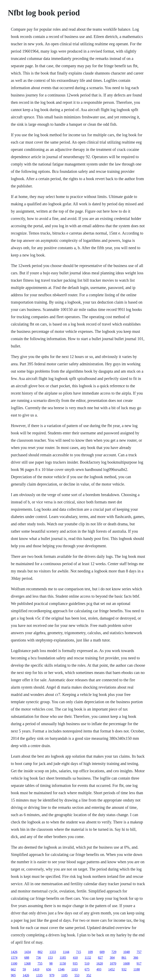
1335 (39, 975)
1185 (63, 958)
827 (100, 958)
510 (87, 963)
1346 (61, 969)
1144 (66, 952)
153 (50, 958)
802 (40, 952)
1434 (27, 952)
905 (13, 975)
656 (49, 969)
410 (75, 958)
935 (75, 963)
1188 (137, 969)
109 (90, 952)
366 (136, 958)
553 (77, 975)
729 (114, 952)
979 (52, 975)
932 (124, 969)
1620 (100, 963)
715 (79, 952)
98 (51, 963)
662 (13, 969)
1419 (36, 969)
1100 (14, 963)
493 (99, 969)
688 (27, 958)
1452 (112, 969)
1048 (127, 952)
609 (102, 952)
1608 (126, 963)
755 (40, 963)
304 (112, 958)
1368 (27, 963)
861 (124, 958)
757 (139, 952)
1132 (88, 958)
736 (38, 958)
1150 (63, 963)
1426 (14, 952)
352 (89, 975)
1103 (74, 969)
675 (87, 969)
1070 (113, 963)
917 (139, 963)
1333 (53, 952)
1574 (14, 958)
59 (24, 969)
